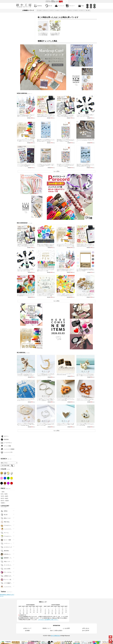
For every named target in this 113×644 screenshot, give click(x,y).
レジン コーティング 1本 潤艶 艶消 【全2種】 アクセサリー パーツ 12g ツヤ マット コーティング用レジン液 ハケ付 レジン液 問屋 (85, 116)
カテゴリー (70, 6)
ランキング (59, 6)
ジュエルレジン (58, 10)
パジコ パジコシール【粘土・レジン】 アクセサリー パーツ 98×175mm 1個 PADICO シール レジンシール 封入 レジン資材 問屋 (26, 165)
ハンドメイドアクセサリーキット (6, 587)
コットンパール (64, 10)
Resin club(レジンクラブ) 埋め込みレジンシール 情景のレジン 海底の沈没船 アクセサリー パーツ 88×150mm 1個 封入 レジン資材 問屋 (85, 165)
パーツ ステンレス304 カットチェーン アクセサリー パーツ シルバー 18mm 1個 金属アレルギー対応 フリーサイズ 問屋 (46, 424)
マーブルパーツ (82, 10)
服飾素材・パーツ (6, 558)
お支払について (27, 628)
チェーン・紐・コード (6, 580)
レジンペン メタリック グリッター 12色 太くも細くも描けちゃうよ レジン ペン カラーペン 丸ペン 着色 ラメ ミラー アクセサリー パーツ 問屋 (26, 140)
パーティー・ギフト (6, 544)
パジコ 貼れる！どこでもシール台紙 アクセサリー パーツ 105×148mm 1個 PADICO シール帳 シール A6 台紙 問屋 (46, 165)
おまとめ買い (6, 569)
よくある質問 (66, 628)
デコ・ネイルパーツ (6, 572)
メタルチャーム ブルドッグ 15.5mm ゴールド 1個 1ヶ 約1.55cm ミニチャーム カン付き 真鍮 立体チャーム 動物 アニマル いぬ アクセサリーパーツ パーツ (85, 375)
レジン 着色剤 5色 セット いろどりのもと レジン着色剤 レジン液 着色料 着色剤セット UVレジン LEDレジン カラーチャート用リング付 (26, 116)
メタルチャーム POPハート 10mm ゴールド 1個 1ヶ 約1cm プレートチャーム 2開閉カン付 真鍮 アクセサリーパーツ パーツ (65, 424)
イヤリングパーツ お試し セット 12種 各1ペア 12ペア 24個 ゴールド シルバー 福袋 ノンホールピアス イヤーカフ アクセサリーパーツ (85, 295)
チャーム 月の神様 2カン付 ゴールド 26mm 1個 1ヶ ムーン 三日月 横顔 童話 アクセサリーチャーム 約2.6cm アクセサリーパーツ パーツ (46, 375)
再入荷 (48, 6)
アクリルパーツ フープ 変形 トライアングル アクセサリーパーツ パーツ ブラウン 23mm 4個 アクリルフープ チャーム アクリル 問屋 (85, 400)
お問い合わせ (86, 628)
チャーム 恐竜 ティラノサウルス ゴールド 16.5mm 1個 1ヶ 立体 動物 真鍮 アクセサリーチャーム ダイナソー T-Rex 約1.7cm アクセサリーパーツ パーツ (26, 375)
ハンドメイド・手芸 (6, 529)
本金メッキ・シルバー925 (6, 562)
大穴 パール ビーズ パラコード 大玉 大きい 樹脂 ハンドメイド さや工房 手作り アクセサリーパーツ (85, 140)
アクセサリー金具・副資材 (6, 526)
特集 (81, 6)
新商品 (4, 511)
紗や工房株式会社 (55, 636)
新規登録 (5, 440)
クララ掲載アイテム (6, 583)
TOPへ (110, 637)
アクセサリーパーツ (6, 536)
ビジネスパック (6, 547)
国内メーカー (6, 518)
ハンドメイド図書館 (8, 449)
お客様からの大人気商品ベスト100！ (6, 576)
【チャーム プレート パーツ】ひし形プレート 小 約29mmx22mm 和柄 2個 (66, 374)
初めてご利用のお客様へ (56, 631)
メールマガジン (6, 443)
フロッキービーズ (70, 10)
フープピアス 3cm (76, 10)
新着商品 (38, 6)
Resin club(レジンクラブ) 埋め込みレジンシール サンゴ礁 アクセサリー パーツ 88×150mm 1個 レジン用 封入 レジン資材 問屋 (66, 165)
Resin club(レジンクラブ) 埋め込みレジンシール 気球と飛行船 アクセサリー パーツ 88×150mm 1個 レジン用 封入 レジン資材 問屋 (66, 140)
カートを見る (110, 641)
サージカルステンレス (40, 10)
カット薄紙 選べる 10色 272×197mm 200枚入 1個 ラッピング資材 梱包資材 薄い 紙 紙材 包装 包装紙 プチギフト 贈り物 (85, 270)
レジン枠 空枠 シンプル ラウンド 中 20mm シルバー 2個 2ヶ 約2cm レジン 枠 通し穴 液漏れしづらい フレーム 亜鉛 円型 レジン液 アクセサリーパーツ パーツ (46, 400)
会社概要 (27, 631)
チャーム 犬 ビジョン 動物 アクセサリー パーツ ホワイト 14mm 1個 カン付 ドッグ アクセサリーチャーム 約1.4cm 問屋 (85, 424)
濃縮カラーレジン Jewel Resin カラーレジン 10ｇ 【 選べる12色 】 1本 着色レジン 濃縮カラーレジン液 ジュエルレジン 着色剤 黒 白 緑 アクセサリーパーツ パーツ (46, 246)
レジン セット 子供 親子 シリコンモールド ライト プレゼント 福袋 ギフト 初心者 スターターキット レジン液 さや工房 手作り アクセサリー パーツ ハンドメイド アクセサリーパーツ (65, 295)
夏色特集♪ (5, 551)
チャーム (5, 533)
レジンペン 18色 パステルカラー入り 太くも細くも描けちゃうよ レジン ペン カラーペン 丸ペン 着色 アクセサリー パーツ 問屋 (46, 270)
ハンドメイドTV (7, 452)
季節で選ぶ (5, 522)
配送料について (47, 628)
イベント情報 (6, 446)
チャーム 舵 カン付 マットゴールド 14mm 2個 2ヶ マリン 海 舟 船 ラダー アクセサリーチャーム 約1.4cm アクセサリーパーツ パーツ (26, 400)
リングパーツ (52, 10)
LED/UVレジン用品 (6, 554)
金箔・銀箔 (88, 10)
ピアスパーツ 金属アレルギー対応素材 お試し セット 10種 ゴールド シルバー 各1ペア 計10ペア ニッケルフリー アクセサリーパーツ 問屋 (46, 295)
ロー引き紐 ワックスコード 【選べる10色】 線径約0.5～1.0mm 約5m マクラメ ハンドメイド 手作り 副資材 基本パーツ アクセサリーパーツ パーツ (26, 295)
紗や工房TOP (86, 631)
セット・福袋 (6, 540)
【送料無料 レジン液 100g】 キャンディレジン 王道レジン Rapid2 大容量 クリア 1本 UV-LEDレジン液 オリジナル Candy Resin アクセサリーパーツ (65, 116)
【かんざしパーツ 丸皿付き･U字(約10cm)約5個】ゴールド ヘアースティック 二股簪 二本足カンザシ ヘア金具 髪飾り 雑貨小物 (26, 424)
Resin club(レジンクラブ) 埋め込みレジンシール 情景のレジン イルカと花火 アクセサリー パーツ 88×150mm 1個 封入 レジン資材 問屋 (46, 140)
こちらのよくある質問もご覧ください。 (48, 620)
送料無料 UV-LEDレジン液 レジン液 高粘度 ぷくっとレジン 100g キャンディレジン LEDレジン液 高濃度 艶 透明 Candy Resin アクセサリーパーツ (46, 116)
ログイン (5, 436)
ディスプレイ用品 (6, 565)
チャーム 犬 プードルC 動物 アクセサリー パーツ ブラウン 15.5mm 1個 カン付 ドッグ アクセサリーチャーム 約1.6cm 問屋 (66, 400)
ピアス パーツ (46, 10)
